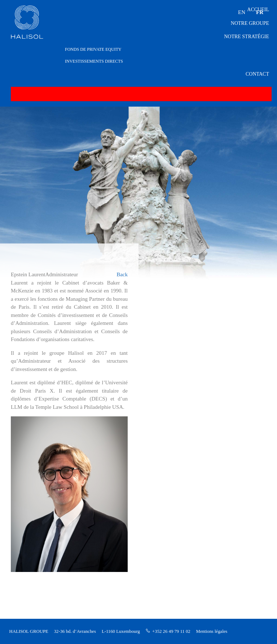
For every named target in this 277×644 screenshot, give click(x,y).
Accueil (258, 10)
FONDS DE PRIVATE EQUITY (93, 49)
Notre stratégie (247, 37)
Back (122, 274)
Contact (257, 74)
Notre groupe (250, 23)
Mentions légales (212, 631)
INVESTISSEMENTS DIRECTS (94, 61)
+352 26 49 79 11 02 (171, 631)
